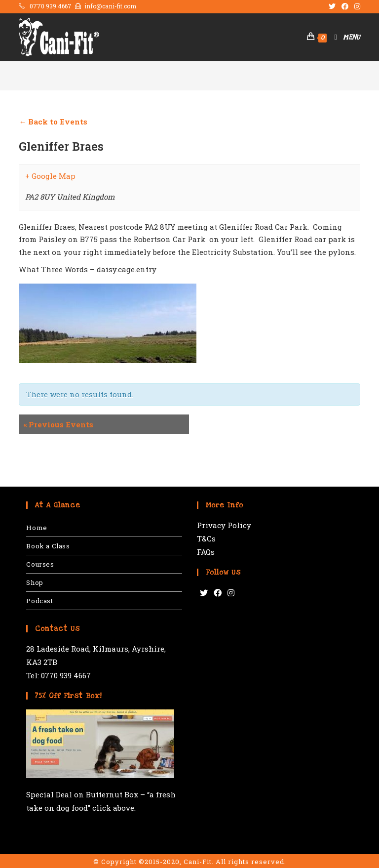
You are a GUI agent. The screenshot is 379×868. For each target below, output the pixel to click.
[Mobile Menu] (343, 37)
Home (37, 528)
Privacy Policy (224, 525)
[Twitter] (204, 593)
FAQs (206, 552)
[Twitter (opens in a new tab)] (332, 6)
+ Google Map (50, 176)
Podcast (39, 601)
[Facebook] (218, 593)
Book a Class (48, 546)
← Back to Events (53, 122)
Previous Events (58, 424)
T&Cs (206, 538)
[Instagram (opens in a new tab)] (356, 6)
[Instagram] (231, 593)
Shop (35, 582)
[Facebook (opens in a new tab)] (345, 6)
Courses (40, 564)
